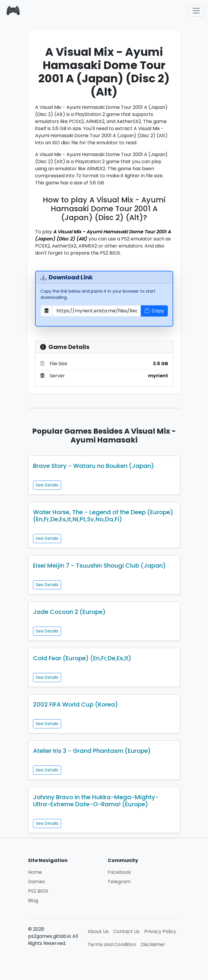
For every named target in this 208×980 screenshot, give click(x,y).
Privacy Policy (160, 931)
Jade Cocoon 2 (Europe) (69, 612)
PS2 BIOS (38, 891)
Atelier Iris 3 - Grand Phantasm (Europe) (92, 751)
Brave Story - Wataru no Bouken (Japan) (94, 466)
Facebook (119, 872)
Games (36, 882)
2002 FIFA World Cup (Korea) (76, 704)
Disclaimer (153, 944)
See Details (47, 485)
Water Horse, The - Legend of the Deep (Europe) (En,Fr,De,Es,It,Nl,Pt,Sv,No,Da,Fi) (103, 516)
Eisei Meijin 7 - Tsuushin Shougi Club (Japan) (99, 566)
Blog (33, 900)
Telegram (119, 882)
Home (35, 872)
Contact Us (126, 931)
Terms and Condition (112, 944)
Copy (154, 311)
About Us (98, 931)
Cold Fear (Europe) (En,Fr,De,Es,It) (82, 658)
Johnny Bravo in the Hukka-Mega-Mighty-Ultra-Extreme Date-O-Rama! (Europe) (96, 801)
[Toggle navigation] (196, 11)
